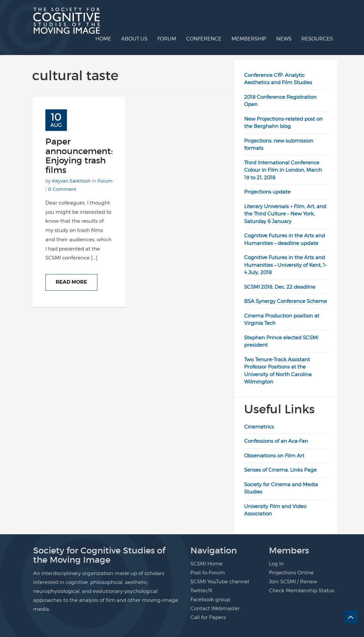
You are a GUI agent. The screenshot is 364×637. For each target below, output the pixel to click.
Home (103, 39)
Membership (249, 39)
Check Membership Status (302, 591)
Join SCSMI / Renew (293, 582)
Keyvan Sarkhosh (71, 181)
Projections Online (291, 573)
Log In (276, 564)
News (284, 39)
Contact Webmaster (215, 608)
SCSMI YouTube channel (220, 582)
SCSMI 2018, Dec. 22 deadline (280, 287)
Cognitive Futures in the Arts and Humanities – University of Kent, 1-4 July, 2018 (285, 265)
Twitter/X (201, 591)
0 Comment (62, 189)
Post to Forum (208, 573)
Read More (71, 282)
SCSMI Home (207, 564)
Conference (204, 39)
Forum (167, 39)
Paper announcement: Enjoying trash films (79, 156)
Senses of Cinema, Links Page (280, 470)
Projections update (267, 192)
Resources (317, 39)
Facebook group (210, 600)
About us (134, 39)
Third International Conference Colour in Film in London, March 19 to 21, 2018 (283, 170)
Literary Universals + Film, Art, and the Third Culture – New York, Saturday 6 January (285, 214)
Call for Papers (208, 617)
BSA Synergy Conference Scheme (286, 301)
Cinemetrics (259, 427)
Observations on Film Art (274, 456)
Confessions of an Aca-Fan (276, 441)
